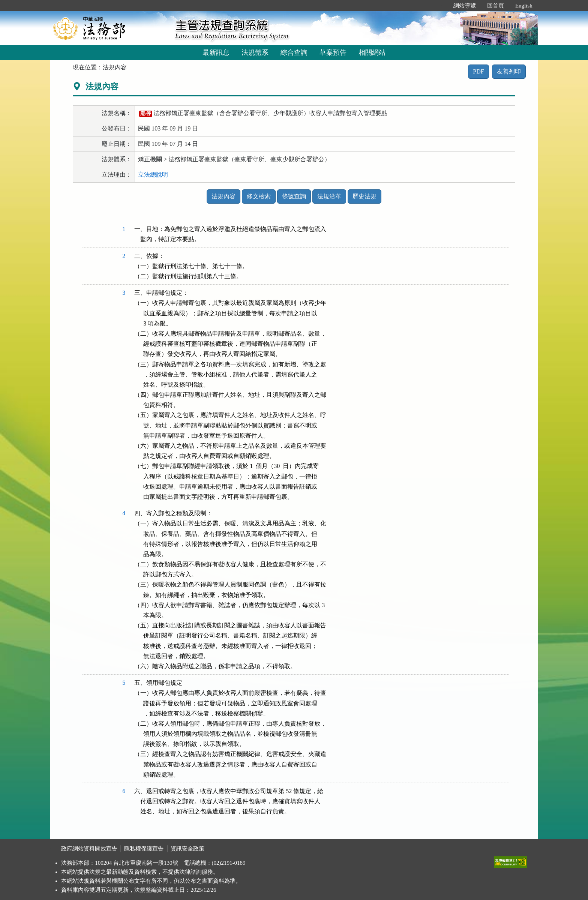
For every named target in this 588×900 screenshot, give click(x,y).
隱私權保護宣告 (144, 849)
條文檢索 (259, 196)
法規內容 (223, 196)
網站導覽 (465, 6)
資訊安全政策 (187, 849)
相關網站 (372, 52)
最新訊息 (216, 52)
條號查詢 (294, 196)
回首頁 (496, 6)
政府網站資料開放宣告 (89, 849)
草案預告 (333, 52)
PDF (478, 71)
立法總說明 (153, 175)
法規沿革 (329, 196)
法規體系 (255, 52)
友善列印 (509, 71)
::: (440, 6)
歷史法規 (364, 196)
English (524, 6)
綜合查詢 (294, 52)
